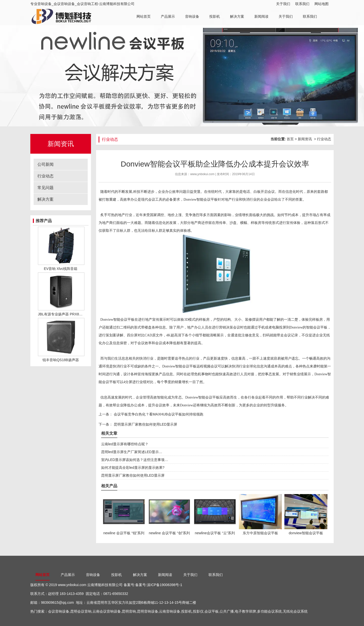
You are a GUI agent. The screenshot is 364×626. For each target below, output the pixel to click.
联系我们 (302, 4)
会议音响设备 (59, 611)
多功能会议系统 (269, 611)
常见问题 (45, 188)
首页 (290, 139)
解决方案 (237, 16)
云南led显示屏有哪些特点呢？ (125, 444)
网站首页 (144, 16)
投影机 (215, 16)
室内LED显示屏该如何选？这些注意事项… (135, 460)
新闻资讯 (305, 139)
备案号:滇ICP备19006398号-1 (159, 585)
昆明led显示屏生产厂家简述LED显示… (132, 452)
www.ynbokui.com (72, 585)
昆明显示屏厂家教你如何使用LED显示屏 (145, 424)
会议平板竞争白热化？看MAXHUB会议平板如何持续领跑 (158, 414)
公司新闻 (45, 164)
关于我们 (283, 4)
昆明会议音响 (81, 611)
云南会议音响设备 (107, 611)
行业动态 (45, 176)
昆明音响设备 (148, 611)
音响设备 (192, 16)
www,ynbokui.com (202, 174)
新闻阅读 (261, 16)
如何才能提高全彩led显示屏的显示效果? (133, 468)
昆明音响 (129, 611)
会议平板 (212, 611)
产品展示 (168, 16)
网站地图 (322, 4)
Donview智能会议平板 (117, 320)
